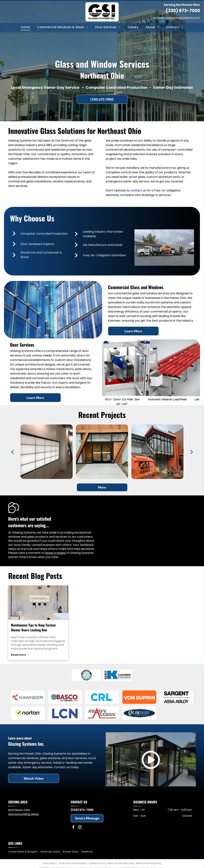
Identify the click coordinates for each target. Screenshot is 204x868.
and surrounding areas (23, 814)
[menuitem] (25, 27)
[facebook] (73, 828)
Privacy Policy (49, 863)
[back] (12, 452)
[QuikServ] (139, 713)
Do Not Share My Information (73, 863)
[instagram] (80, 828)
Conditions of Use (97, 863)
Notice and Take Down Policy (121, 863)
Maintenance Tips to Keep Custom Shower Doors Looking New (33, 627)
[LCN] (65, 713)
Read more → (20, 655)
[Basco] (65, 697)
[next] (192, 452)
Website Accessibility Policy (149, 863)
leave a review (55, 553)
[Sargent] (176, 697)
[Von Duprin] (139, 697)
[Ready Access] (102, 713)
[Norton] (28, 713)
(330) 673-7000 (183, 11)
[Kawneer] (28, 697)
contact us (138, 190)
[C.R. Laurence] (102, 697)
